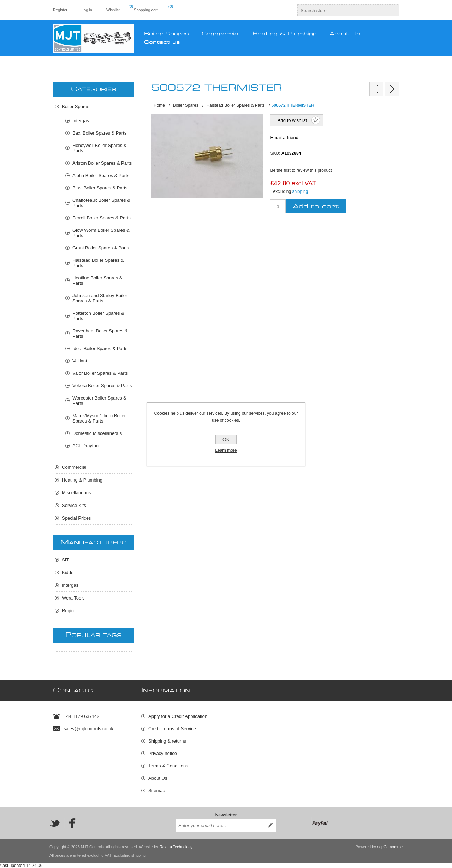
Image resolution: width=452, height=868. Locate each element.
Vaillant (80, 361)
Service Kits (74, 505)
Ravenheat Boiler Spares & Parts (100, 333)
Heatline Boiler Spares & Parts (97, 281)
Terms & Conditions (168, 766)
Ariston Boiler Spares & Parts (102, 163)
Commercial (74, 467)
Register (60, 10)
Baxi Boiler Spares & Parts (99, 133)
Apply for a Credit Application (178, 716)
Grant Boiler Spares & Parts (101, 248)
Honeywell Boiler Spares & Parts (100, 148)
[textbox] (342, 10)
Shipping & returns (167, 741)
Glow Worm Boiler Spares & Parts (101, 233)
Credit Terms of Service (172, 729)
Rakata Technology (176, 847)
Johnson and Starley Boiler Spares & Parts (100, 298)
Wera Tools (73, 598)
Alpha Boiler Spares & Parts (101, 175)
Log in (87, 10)
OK (226, 439)
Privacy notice (163, 753)
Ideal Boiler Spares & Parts (100, 349)
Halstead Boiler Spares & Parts (98, 263)
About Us (158, 778)
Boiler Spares (76, 107)
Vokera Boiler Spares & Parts (102, 386)
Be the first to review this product (301, 170)
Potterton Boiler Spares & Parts (98, 316)
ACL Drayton (85, 446)
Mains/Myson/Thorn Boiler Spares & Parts (99, 418)
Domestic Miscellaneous (97, 433)
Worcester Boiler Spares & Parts (99, 401)
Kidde (68, 572)
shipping (300, 191)
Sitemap (157, 790)
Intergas (81, 121)
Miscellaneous (76, 493)
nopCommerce (390, 847)
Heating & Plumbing (82, 480)
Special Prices (76, 518)
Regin (68, 611)
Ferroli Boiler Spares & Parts (102, 218)
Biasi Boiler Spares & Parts (100, 188)
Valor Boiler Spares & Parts (100, 373)
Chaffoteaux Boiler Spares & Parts (101, 203)
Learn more (226, 450)
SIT (65, 560)
